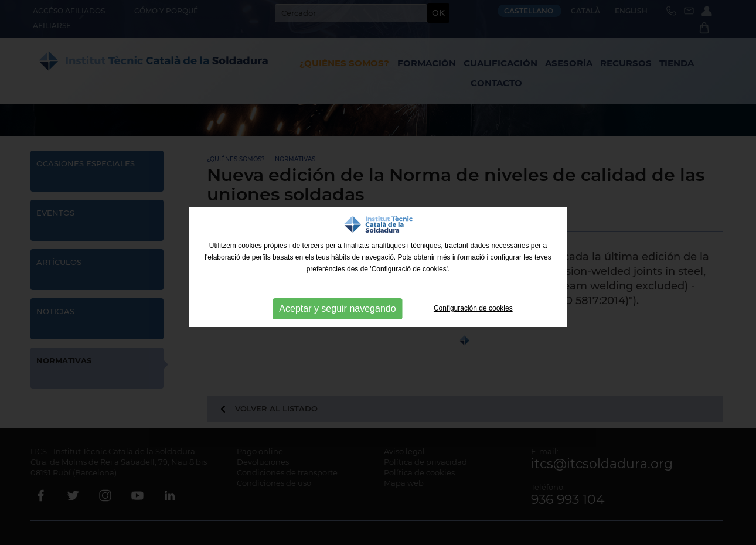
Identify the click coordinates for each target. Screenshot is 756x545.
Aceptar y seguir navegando (337, 309)
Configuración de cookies (473, 308)
